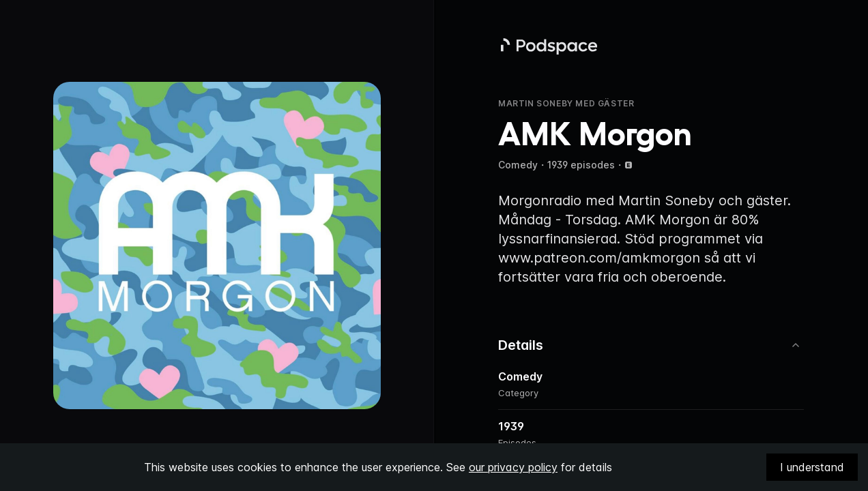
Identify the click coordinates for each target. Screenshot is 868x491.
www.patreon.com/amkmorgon (599, 258)
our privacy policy (513, 467)
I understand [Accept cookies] (812, 467)
